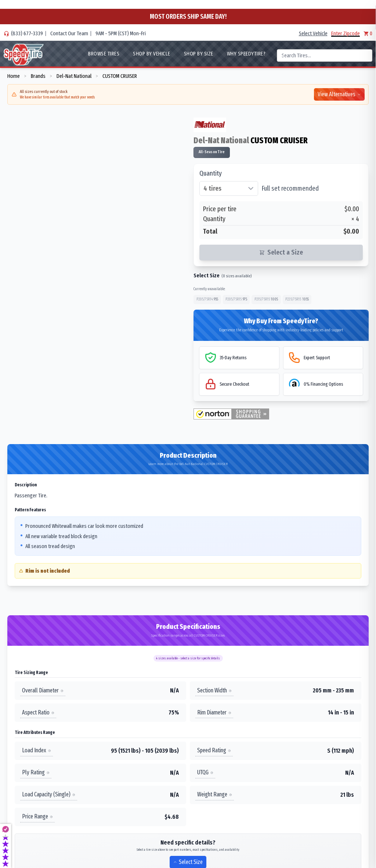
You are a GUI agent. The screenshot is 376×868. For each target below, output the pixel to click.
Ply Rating (36, 772)
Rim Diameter (214, 712)
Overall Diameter (43, 690)
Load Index (37, 750)
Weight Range (215, 794)
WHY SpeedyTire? (246, 54)
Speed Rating (214, 750)
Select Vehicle (313, 33)
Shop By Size (199, 54)
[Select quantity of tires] (229, 188)
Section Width (214, 690)
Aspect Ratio (38, 712)
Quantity (211, 173)
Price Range (37, 816)
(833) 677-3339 (27, 33)
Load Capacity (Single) (49, 794)
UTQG (205, 772)
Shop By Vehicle (152, 54)
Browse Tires (104, 54)
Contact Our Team (69, 33)
